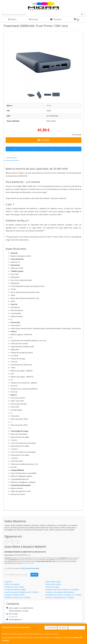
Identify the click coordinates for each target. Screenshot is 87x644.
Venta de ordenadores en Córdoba (60, 597)
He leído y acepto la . (23, 568)
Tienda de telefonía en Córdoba (17, 597)
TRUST (49, 105)
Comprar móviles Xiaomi (14, 595)
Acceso (33, 19)
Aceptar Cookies (77, 628)
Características (11, 158)
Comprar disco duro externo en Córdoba (62, 589)
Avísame (43, 140)
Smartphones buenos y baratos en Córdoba (63, 595)
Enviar (34, 575)
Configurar (51, 628)
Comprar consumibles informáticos (60, 592)
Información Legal (53, 582)
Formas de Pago (52, 587)
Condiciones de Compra (14, 587)
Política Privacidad (12, 584)
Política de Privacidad (28, 563)
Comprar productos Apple (15, 589)
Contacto (56, 19)
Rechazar (63, 628)
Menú (12, 19)
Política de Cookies (53, 584)
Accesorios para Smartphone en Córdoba (21, 592)
